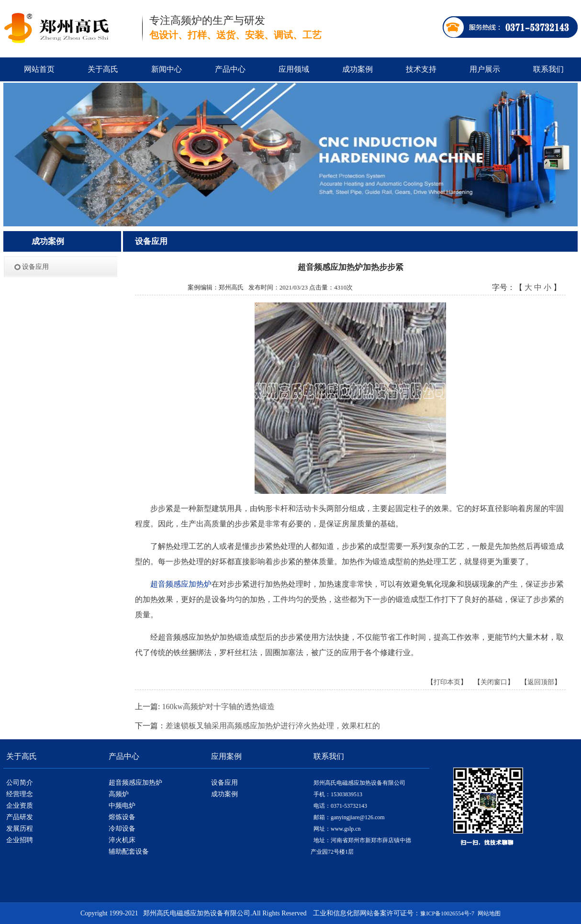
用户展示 (485, 69)
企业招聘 (20, 840)
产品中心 (230, 69)
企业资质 (20, 806)
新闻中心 (167, 69)
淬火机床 (122, 840)
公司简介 (20, 783)
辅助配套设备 (129, 852)
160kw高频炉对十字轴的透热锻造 (218, 707)
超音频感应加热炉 (135, 783)
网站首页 (39, 69)
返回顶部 (541, 682)
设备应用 (35, 267)
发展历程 (20, 829)
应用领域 (294, 69)
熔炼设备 (122, 817)
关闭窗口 (494, 682)
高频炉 (119, 794)
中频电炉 (122, 806)
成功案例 (358, 69)
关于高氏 (103, 69)
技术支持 (421, 69)
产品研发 (20, 817)
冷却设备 (122, 829)
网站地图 (489, 913)
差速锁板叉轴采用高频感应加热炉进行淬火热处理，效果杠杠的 (273, 726)
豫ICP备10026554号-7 (447, 913)
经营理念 (20, 794)
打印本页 (447, 682)
